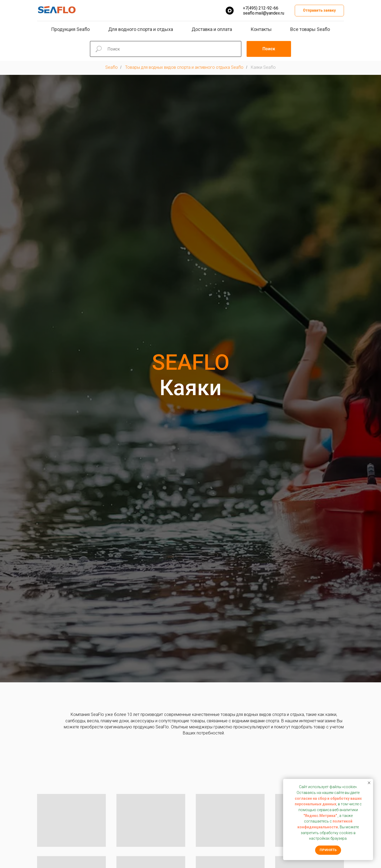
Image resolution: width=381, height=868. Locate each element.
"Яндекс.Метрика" (320, 816)
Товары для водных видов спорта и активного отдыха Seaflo (184, 67)
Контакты (261, 29)
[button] (319, 11)
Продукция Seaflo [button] (70, 29)
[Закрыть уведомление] (369, 783)
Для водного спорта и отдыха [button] (141, 29)
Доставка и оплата (212, 29)
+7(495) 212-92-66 (261, 8)
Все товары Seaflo (310, 29)
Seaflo (112, 67)
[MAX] (230, 11)
